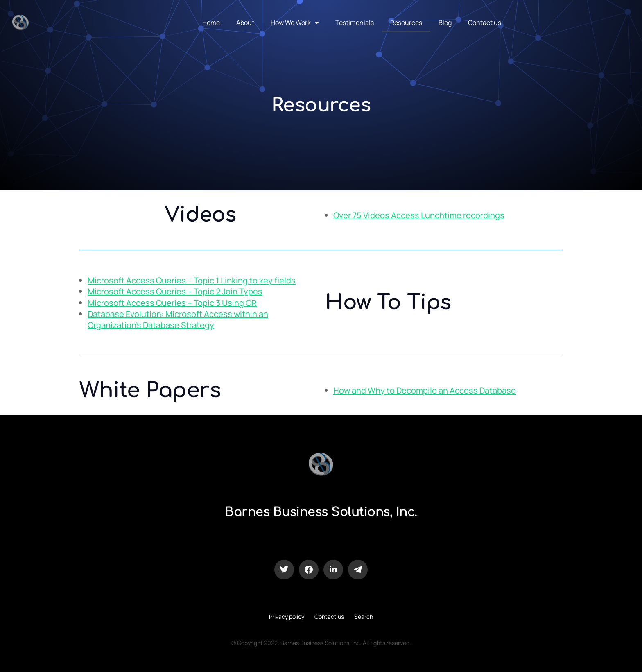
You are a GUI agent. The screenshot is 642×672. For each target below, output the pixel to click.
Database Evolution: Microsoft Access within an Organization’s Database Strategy (178, 319)
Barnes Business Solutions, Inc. (321, 512)
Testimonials (355, 23)
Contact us (485, 23)
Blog (445, 23)
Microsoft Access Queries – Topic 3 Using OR (172, 303)
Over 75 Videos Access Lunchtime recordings (419, 215)
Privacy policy (287, 617)
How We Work (295, 23)
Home (211, 23)
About (245, 23)
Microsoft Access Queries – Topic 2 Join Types (175, 291)
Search (364, 617)
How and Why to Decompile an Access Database (425, 390)
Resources (406, 23)
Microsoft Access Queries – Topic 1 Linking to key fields (192, 280)
